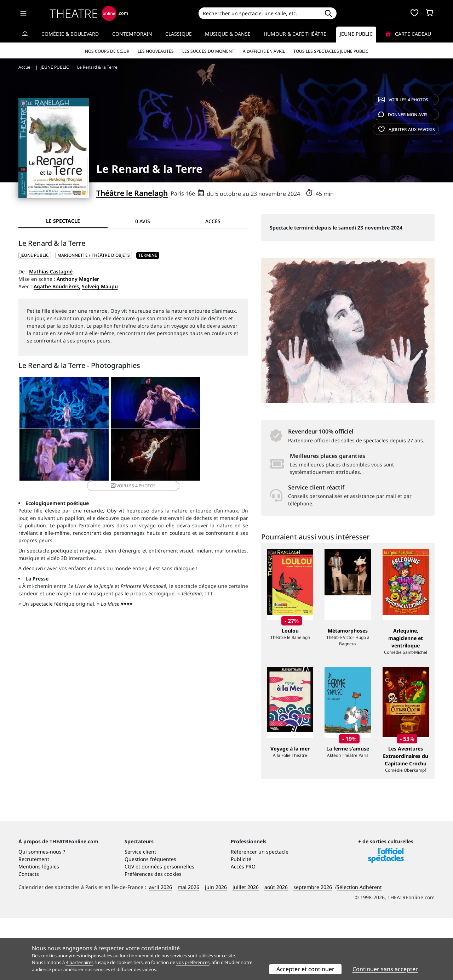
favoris (407, 129)
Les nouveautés (156, 51)
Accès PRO (243, 928)
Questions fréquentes (150, 921)
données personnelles (168, 928)
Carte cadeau (408, 34)
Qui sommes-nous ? (42, 914)
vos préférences (193, 962)
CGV (129, 928)
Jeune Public (356, 34)
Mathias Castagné (51, 271)
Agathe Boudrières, (57, 286)
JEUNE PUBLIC (35, 255)
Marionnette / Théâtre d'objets (94, 255)
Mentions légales (39, 928)
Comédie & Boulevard (70, 34)
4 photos (403, 100)
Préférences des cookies (153, 936)
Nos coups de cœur (107, 51)
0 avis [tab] (143, 221)
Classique (179, 34)
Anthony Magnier (78, 279)
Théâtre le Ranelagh (132, 193)
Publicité (241, 921)
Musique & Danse (228, 34)
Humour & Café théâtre (295, 34)
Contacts (29, 936)
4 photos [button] (171, 457)
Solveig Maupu (100, 286)
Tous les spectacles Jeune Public (331, 51)
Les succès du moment (208, 51)
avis (403, 115)
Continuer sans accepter (385, 969)
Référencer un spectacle (260, 914)
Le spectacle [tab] (63, 221)
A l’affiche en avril (264, 51)
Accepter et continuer (305, 969)
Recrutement (34, 921)
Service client (140, 914)
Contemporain (132, 34)
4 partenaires (80, 962)
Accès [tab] (213, 221)
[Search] (259, 13)
